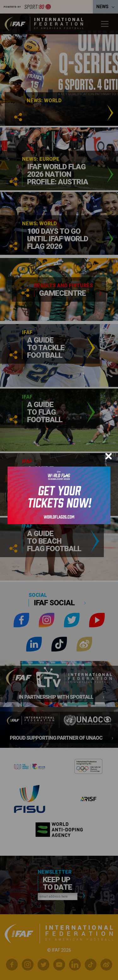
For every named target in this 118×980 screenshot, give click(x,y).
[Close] (109, 456)
